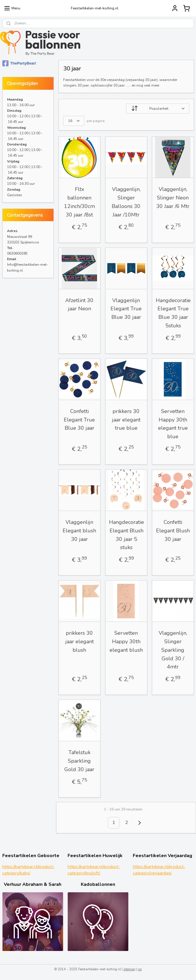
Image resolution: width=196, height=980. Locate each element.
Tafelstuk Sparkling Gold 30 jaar (79, 761)
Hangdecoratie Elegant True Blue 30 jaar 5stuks (173, 313)
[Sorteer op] (158, 109)
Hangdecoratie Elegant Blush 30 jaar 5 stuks (126, 535)
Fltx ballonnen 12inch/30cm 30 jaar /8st (79, 202)
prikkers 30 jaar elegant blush (79, 642)
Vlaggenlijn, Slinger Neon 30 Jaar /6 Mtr (173, 198)
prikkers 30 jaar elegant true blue (126, 420)
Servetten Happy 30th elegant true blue (173, 424)
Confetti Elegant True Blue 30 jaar (79, 420)
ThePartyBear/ (19, 63)
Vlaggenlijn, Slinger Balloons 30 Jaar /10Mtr (126, 202)
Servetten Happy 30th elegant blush (126, 642)
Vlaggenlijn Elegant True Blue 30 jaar (126, 309)
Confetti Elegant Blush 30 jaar (173, 531)
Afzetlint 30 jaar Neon (79, 305)
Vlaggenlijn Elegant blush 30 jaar (79, 531)
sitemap (129, 969)
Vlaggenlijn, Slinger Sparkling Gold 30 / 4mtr (173, 650)
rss (140, 969)
